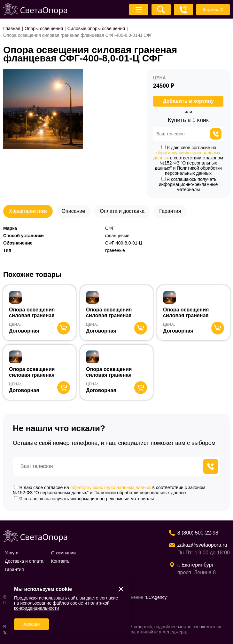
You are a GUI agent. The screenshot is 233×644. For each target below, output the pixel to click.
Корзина (213, 10)
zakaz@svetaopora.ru (202, 545)
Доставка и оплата (24, 561)
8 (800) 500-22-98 (198, 533)
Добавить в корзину (188, 101)
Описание (74, 211)
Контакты (61, 561)
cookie (77, 603)
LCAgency (156, 597)
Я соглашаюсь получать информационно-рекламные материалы (188, 184)
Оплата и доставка (122, 211)
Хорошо (32, 624)
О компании (63, 553)
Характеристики (28, 211)
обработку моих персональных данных (111, 487)
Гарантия (170, 211)
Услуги (12, 553)
